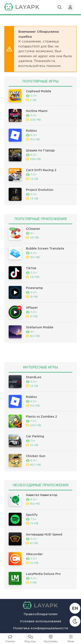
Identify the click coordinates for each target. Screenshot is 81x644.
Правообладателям (41, 614)
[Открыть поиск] (60, 7)
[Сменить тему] (75, 621)
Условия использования (40, 621)
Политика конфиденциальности (41, 628)
